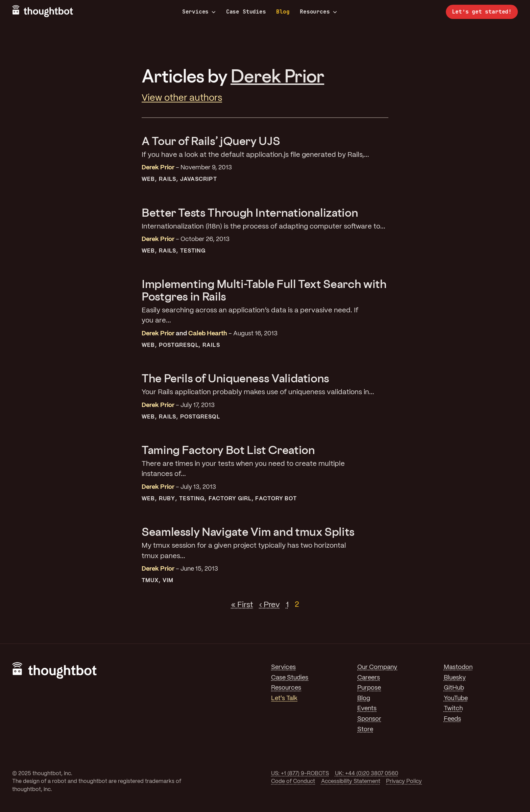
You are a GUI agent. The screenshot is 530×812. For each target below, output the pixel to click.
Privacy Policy (404, 781)
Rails (167, 179)
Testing (193, 251)
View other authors (182, 98)
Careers (369, 678)
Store (365, 730)
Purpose (369, 688)
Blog (283, 12)
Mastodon (458, 667)
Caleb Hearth (208, 334)
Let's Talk (284, 698)
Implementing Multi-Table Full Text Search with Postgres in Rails (264, 290)
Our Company (377, 667)
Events (367, 709)
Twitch (453, 709)
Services (199, 12)
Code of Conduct (293, 781)
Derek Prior (277, 76)
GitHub (454, 688)
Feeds (452, 719)
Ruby (167, 499)
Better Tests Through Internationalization (250, 212)
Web (148, 179)
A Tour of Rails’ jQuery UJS (211, 141)
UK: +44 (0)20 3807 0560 (367, 774)
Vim (168, 581)
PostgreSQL (179, 345)
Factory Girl (230, 499)
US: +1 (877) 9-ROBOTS (300, 774)
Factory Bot (276, 499)
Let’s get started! (482, 12)
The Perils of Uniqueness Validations (235, 378)
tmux (150, 581)
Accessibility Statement (351, 781)
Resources (318, 12)
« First (242, 605)
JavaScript (199, 179)
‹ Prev (270, 605)
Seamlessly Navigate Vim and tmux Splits (248, 532)
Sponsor (369, 719)
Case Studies (246, 12)
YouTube (456, 698)
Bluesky (455, 678)
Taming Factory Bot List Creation (228, 450)
